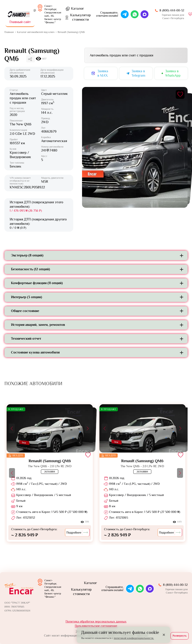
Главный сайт (20, 22)
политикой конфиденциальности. (134, 638)
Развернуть (180, 636)
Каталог (78, 9)
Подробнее (77, 532)
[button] (87, 147)
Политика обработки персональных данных (96, 621)
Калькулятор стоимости (81, 592)
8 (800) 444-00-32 (172, 10)
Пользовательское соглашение (96, 626)
